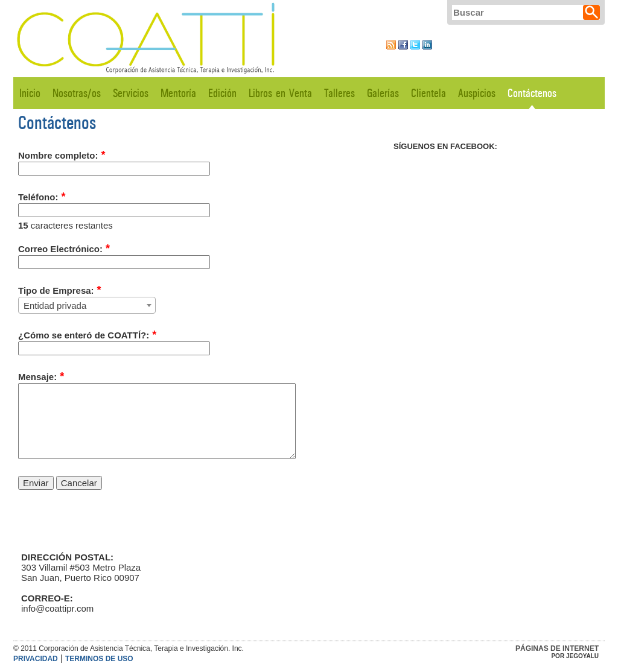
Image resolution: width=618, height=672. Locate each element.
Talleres (339, 93)
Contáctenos (532, 93)
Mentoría (178, 93)
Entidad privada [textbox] (55, 306)
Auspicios (477, 93)
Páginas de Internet (557, 648)
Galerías (383, 93)
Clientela (428, 93)
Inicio (30, 93)
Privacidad (36, 659)
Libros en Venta (280, 93)
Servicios (131, 93)
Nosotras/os (77, 93)
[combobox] (87, 305)
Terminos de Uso (99, 659)
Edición (222, 93)
